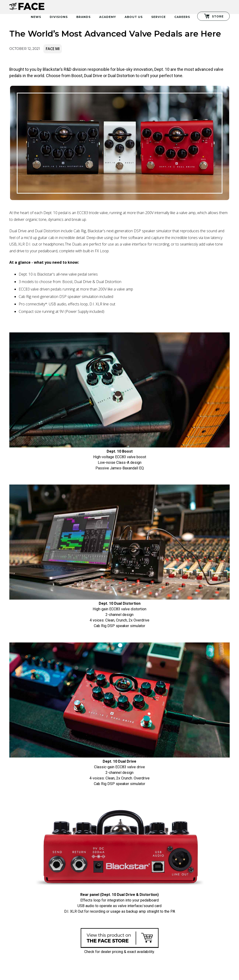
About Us (134, 17)
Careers (182, 17)
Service (158, 17)
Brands (83, 17)
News (36, 17)
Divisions (59, 17)
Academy (108, 17)
